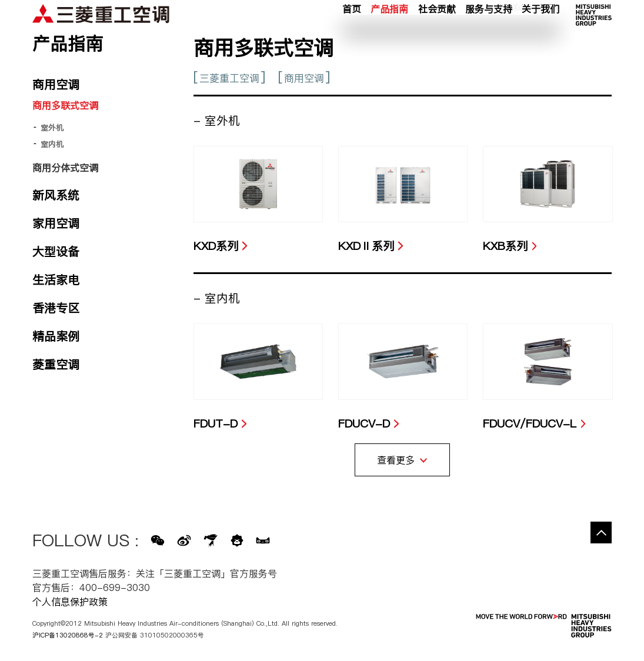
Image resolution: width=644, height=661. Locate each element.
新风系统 (56, 195)
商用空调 (304, 78)
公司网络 (546, 19)
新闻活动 (512, 19)
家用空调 (56, 223)
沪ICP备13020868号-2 (68, 635)
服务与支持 (489, 35)
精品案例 (56, 336)
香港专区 (56, 308)
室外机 (52, 128)
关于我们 (540, 35)
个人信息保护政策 (70, 602)
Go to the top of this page (601, 532)
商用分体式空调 (65, 168)
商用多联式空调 (65, 105)
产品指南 (389, 35)
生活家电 (56, 280)
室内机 (52, 144)
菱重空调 (56, 365)
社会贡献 (437, 35)
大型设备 (56, 252)
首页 (352, 35)
